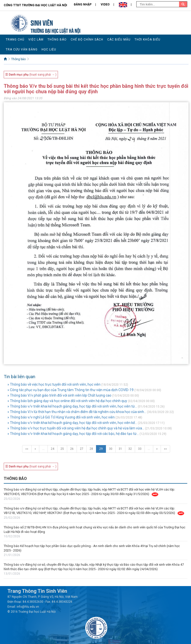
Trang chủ (15, 40)
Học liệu (49, 49)
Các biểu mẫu (119, 40)
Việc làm (36, 40)
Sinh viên (42, 22)
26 (72, 449)
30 (111, 449)
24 (52, 449)
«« (27, 449)
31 (120, 449)
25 (62, 449)
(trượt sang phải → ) (31, 75)
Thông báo (57, 40)
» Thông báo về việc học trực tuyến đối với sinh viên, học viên (54, 384)
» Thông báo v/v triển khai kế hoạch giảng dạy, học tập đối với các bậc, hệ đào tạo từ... (73, 434)
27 (82, 449)
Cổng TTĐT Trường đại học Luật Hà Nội (35, 5)
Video (105, 4)
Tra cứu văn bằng (22, 49)
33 (140, 449)
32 (130, 449)
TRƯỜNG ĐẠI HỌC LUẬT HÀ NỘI (55, 30)
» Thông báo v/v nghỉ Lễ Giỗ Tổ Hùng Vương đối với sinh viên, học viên (61, 417)
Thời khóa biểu (147, 40)
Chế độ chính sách (87, 40)
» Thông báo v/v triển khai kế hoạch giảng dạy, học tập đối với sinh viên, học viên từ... (72, 406)
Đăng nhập (83, 4)
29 (101, 449)
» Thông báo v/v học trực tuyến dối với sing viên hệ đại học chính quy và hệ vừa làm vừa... (76, 428)
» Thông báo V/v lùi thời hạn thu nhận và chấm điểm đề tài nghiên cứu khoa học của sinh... (77, 412)
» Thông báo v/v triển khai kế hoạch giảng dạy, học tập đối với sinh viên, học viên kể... (72, 423)
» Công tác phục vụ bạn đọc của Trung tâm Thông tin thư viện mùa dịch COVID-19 (71, 390)
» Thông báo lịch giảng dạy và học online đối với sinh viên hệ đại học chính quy (67, 401)
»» (165, 449)
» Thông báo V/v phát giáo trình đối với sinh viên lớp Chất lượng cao (59, 395)
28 (91, 449)
